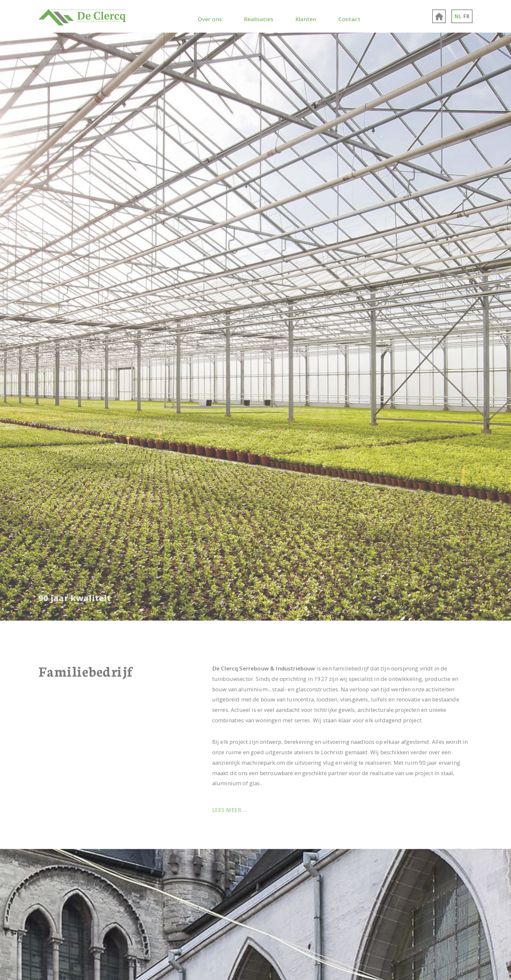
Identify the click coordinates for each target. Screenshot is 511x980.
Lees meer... (230, 809)
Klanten (306, 19)
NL (458, 16)
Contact (349, 19)
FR (466, 16)
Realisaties (259, 19)
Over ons (210, 19)
